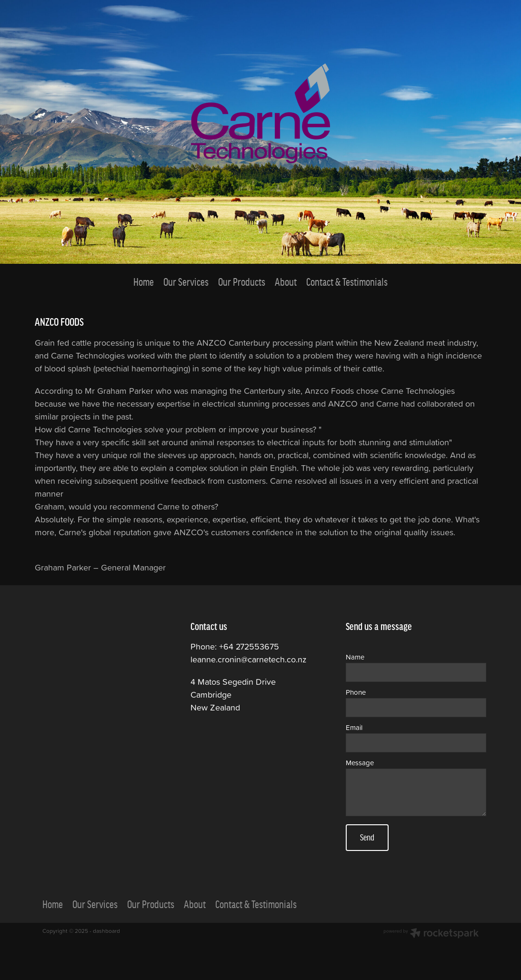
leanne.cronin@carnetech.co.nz (249, 659)
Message (360, 763)
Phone (356, 692)
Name (355, 657)
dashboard (106, 931)
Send (367, 837)
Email (354, 727)
